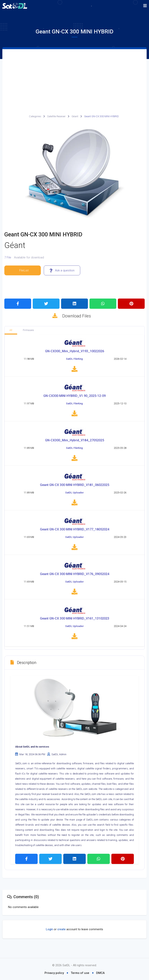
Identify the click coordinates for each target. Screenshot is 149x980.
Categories (35, 116)
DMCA (100, 973)
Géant (75, 116)
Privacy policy (54, 973)
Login (49, 939)
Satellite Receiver (56, 116)
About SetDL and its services (32, 756)
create (61, 939)
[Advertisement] (74, 79)
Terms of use (80, 973)
